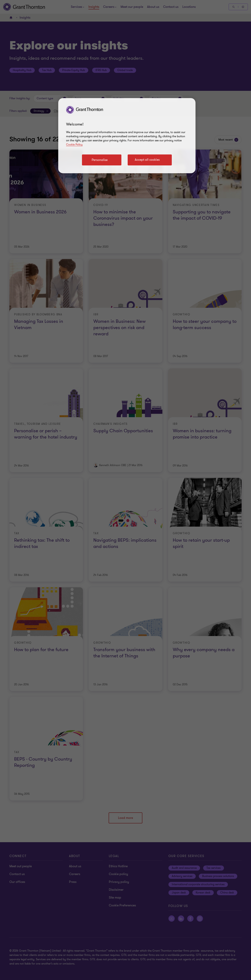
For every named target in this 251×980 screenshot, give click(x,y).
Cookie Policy (74, 145)
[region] (127, 136)
